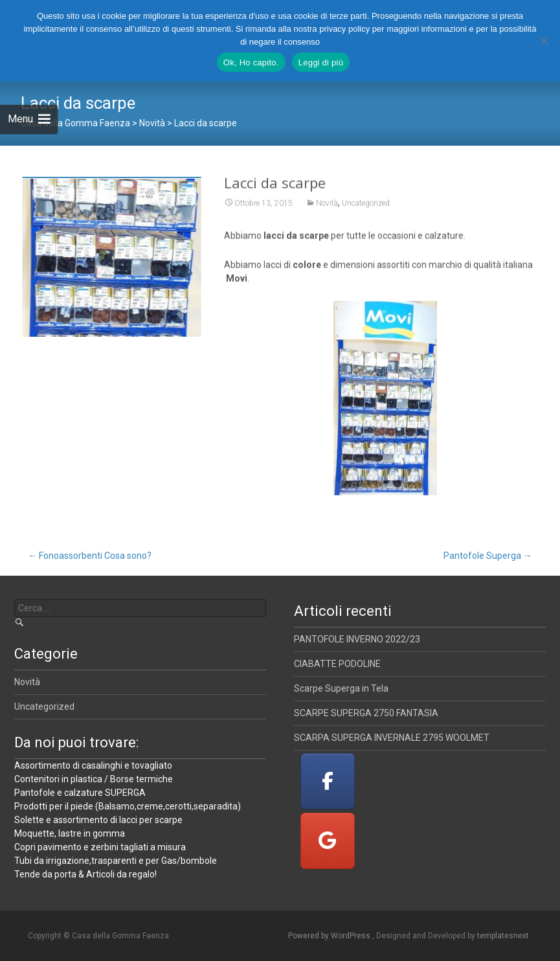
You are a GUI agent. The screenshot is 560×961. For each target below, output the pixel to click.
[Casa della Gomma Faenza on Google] (328, 841)
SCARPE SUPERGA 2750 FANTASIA (366, 713)
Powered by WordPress (330, 936)
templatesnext (503, 936)
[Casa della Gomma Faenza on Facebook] (328, 781)
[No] (544, 41)
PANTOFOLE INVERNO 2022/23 (357, 639)
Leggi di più (321, 62)
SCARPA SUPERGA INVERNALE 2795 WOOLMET (392, 738)
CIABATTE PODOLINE (337, 664)
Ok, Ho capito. (251, 62)
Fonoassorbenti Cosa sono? (90, 556)
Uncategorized (366, 209)
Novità (327, 209)
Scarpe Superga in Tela (341, 688)
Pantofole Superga (488, 556)
